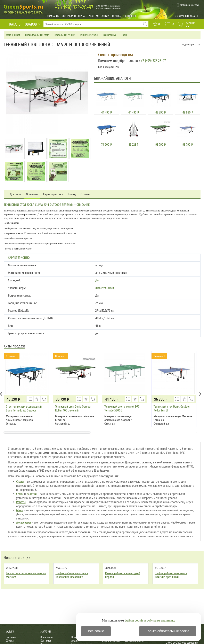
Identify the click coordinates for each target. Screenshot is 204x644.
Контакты (130, 16)
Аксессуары (23, 523)
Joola (8, 35)
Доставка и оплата (74, 16)
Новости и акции (17, 558)
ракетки (32, 494)
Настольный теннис (65, 35)
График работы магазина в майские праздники (171, 575)
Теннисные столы (89, 35)
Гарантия (93, 16)
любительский (105, 288)
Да (97, 280)
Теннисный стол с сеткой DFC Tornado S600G (122, 409)
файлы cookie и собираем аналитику (150, 620)
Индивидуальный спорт (37, 35)
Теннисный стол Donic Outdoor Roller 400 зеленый (73, 409)
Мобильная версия (190, 5)
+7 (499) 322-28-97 (153, 61)
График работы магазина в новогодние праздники (72, 575)
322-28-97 (74, 7)
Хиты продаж (14, 347)
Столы (20, 482)
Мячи (20, 510)
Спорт (17, 35)
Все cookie (96, 631)
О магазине (47, 637)
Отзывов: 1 (61, 356)
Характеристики (53, 194)
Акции (105, 16)
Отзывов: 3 (12, 356)
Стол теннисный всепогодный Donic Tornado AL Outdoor (24, 409)
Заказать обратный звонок (108, 8)
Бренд (72, 194)
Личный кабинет (189, 16)
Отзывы (117, 16)
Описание (32, 194)
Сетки (20, 494)
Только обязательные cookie (168, 631)
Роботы (21, 502)
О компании (52, 16)
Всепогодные (110, 35)
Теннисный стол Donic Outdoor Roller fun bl (172, 409)
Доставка (16, 194)
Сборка (10, 641)
